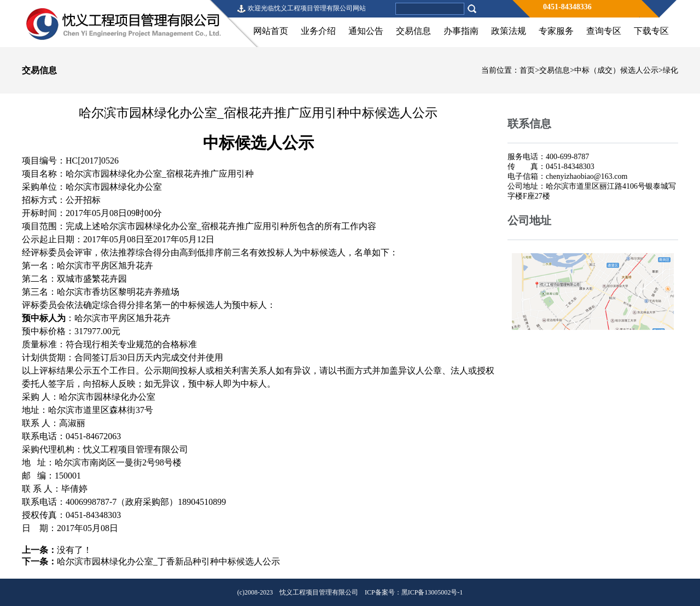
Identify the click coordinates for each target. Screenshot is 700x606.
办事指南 (461, 31)
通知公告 (366, 31)
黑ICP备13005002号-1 (432, 592)
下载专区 (651, 31)
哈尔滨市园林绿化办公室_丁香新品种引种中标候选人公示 (168, 561)
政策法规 (509, 31)
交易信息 (413, 31)
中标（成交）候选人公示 (616, 70)
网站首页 (271, 31)
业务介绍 (318, 31)
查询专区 (604, 31)
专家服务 (556, 31)
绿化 (670, 70)
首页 (527, 70)
